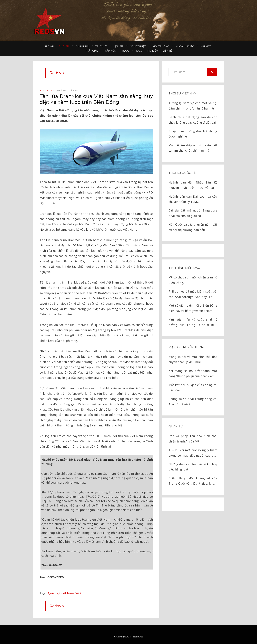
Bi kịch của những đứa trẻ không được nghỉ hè (193, 134)
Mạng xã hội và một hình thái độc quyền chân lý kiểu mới (193, 359)
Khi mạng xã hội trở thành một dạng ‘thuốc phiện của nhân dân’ (193, 373)
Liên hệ (168, 51)
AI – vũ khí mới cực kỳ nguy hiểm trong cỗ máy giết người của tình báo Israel (193, 453)
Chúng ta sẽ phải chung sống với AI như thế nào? (193, 401)
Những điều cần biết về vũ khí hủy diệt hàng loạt (193, 467)
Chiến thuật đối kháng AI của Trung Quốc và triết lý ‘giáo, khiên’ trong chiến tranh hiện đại (193, 481)
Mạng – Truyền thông (187, 347)
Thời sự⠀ (65, 46)
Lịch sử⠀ (119, 46)
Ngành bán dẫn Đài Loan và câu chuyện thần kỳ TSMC (193, 199)
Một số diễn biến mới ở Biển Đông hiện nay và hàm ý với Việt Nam (193, 308)
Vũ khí (80, 588)
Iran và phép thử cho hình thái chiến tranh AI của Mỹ (193, 439)
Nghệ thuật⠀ (139, 46)
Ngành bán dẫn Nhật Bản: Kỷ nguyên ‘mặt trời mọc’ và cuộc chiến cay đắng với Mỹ (193, 185)
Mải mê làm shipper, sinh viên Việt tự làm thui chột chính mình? (193, 148)
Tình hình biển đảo (184, 268)
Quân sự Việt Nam (61, 588)
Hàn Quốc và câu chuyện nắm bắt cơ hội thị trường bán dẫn (193, 227)
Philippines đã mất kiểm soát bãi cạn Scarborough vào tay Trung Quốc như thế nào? (193, 294)
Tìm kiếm (152, 51)
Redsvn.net (138, 632)
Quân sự (176, 426)
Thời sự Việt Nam (183, 93)
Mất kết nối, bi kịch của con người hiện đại (193, 387)
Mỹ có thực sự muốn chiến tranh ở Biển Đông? (193, 280)
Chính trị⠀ (83, 46)
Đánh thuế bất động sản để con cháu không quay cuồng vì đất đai (193, 120)
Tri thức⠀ (102, 46)
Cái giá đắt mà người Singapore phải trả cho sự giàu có (193, 213)
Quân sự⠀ (74, 90)
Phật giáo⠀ (93, 51)
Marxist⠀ (207, 46)
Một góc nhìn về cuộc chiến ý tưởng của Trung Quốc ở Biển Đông (193, 323)
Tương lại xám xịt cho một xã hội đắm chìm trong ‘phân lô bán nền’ (193, 106)
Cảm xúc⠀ (111, 51)
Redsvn (49, 46)
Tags (139, 51)
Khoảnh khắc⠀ (186, 46)
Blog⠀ (127, 51)
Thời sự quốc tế (182, 173)
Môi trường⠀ (162, 46)
